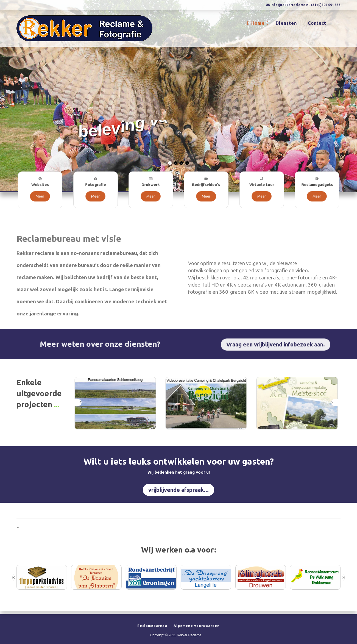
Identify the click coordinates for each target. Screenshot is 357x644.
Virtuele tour (262, 187)
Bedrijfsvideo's (206, 187)
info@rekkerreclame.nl (290, 5)
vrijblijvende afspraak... (178, 490)
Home (258, 24)
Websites (40, 187)
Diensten (286, 24)
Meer (40, 194)
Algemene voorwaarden (197, 626)
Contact (317, 24)
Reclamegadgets (317, 187)
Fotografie (95, 187)
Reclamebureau (152, 626)
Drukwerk (151, 187)
